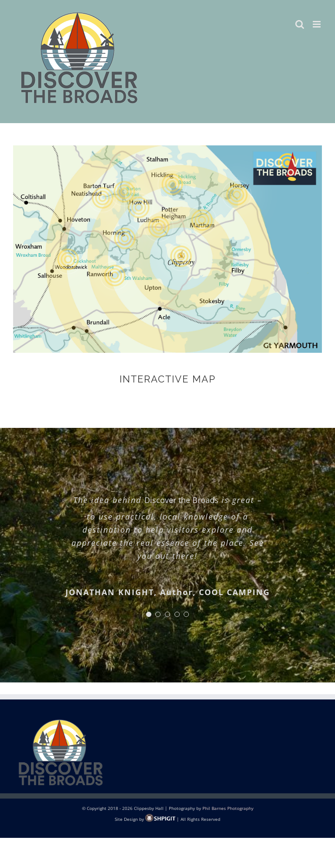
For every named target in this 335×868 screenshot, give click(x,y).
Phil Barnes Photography (228, 808)
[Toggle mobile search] (300, 24)
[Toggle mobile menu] (317, 24)
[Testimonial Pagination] (149, 614)
